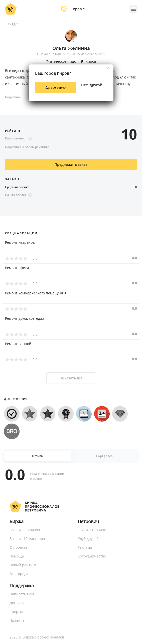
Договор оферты (17, 607)
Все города (19, 574)
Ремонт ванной (18, 344)
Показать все (71, 378)
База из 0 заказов (25, 530)
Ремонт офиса (17, 268)
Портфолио (105, 456)
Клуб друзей (88, 539)
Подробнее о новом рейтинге (27, 147)
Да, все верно (56, 87)
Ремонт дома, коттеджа (25, 318)
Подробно (12, 97)
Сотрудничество (92, 556)
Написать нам (22, 594)
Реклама (85, 547)
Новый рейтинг (23, 565)
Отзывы (38, 456)
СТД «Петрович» (92, 530)
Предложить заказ (71, 164)
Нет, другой (92, 85)
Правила (17, 620)
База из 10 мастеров (27, 539)
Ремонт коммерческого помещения (36, 293)
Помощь (17, 556)
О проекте (18, 547)
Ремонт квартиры (20, 243)
